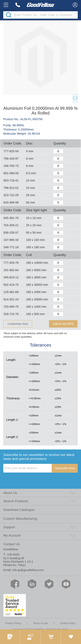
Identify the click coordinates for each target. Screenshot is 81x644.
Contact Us (12, 544)
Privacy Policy (13, 623)
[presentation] (19, 477)
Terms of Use (40, 623)
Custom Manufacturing (20, 519)
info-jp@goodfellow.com (28, 570)
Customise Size (18, 324)
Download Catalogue (19, 510)
